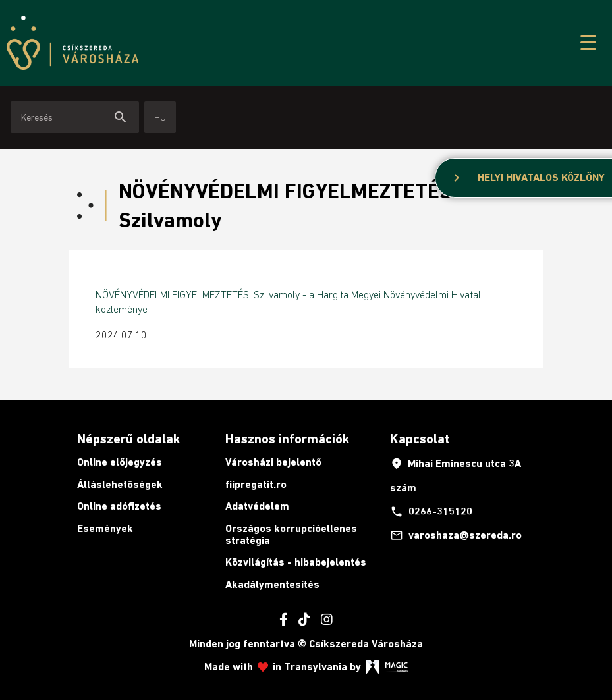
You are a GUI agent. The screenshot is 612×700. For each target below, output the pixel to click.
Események (105, 528)
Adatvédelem (257, 506)
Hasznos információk (287, 439)
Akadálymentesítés (272, 584)
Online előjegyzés (120, 462)
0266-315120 (431, 512)
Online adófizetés (119, 506)
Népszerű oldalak (128, 439)
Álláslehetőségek (120, 484)
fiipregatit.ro (256, 484)
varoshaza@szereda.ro (456, 535)
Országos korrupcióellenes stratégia (291, 534)
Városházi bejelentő (273, 462)
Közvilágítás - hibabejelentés (296, 562)
